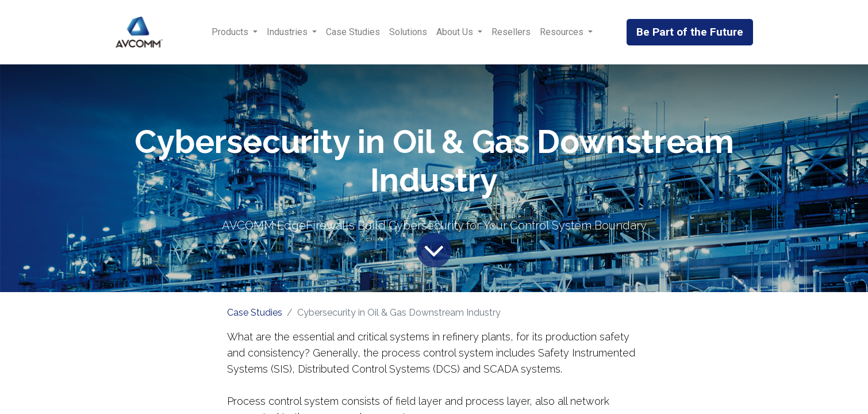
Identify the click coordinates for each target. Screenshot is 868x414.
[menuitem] (353, 32)
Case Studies (255, 313)
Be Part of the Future (690, 32)
